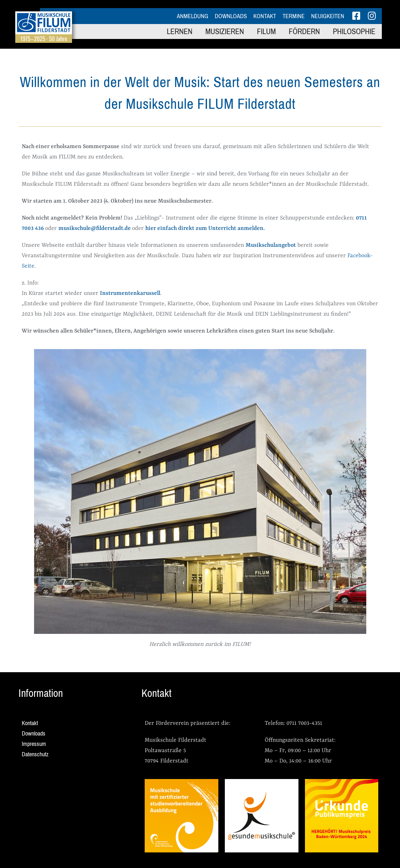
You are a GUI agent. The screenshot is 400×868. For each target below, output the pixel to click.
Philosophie (354, 31)
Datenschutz (35, 754)
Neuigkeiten (328, 16)
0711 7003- (299, 723)
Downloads (231, 16)
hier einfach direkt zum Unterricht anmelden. (205, 228)
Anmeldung (193, 16)
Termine (294, 16)
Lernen (180, 31)
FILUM (266, 31)
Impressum (34, 744)
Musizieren (225, 31)
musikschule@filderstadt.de (95, 228)
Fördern (304, 31)
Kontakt (265, 16)
